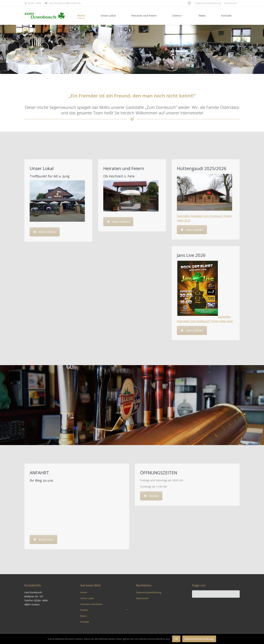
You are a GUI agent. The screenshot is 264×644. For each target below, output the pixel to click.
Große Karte (43, 539)
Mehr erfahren (45, 232)
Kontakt (151, 496)
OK (176, 639)
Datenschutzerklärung (199, 639)
